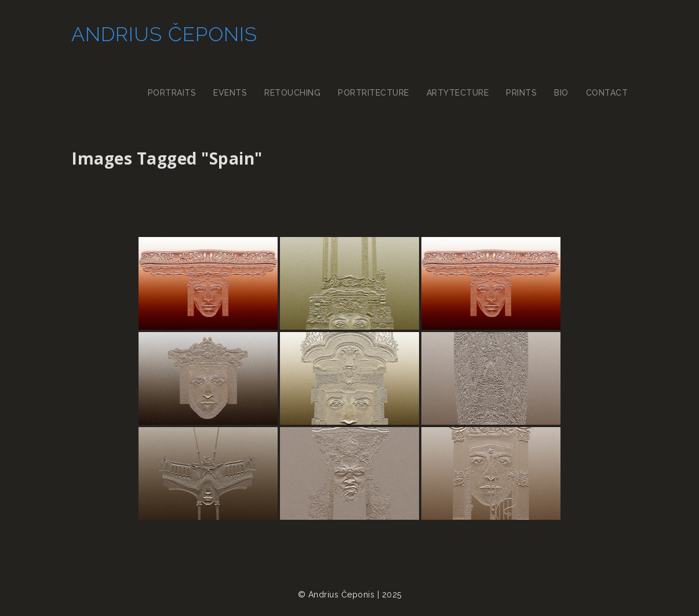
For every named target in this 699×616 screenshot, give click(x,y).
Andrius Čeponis (163, 35)
